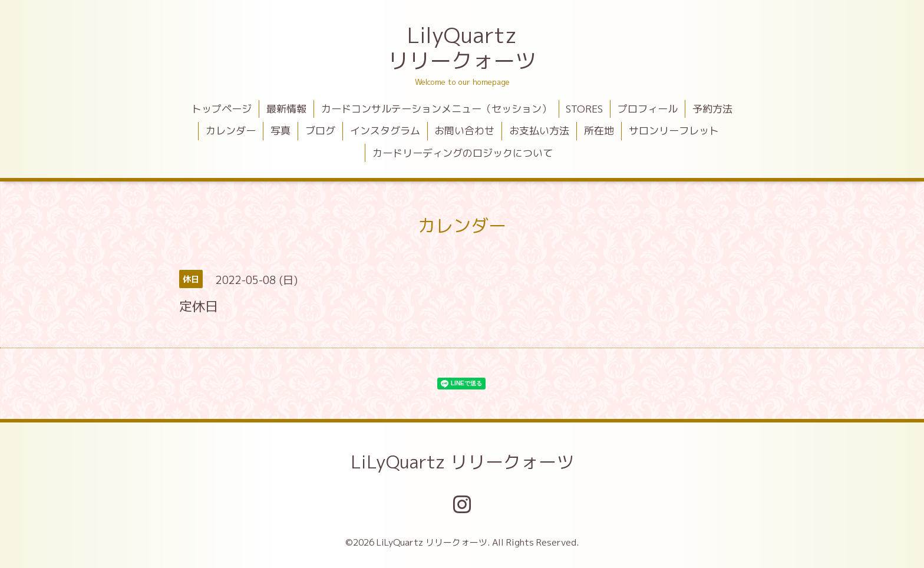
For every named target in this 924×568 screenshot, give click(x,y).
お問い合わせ (464, 131)
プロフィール (648, 109)
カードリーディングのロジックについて (463, 153)
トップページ (222, 109)
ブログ (320, 131)
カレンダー (231, 131)
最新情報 (286, 109)
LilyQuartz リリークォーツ (462, 48)
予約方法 (712, 109)
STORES (584, 109)
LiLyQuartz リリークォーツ (462, 462)
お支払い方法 (539, 131)
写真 (280, 131)
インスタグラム (385, 131)
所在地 (599, 131)
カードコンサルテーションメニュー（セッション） (436, 109)
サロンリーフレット (674, 131)
